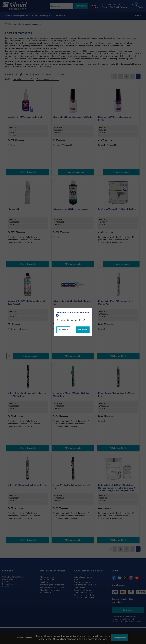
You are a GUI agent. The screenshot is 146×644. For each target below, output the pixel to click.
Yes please (83, 330)
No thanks (63, 330)
